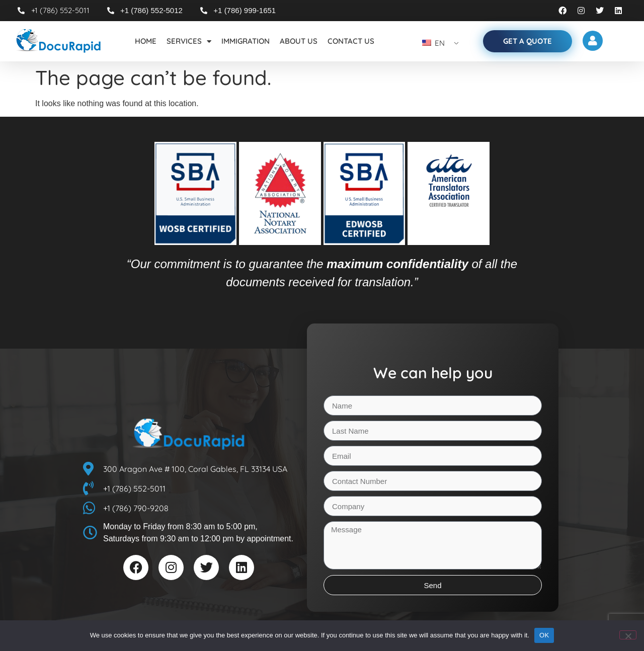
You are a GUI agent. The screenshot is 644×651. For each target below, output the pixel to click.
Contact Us (351, 41)
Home (146, 41)
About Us (299, 41)
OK (544, 635)
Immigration (246, 41)
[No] (628, 635)
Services (189, 42)
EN (433, 43)
